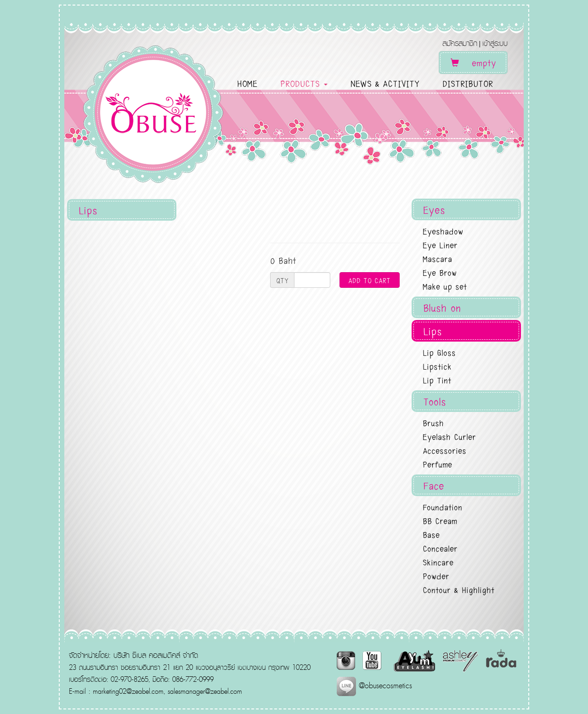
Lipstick (437, 366)
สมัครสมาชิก (460, 43)
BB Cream (440, 520)
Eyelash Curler (449, 436)
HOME (247, 83)
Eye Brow (440, 272)
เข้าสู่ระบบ (495, 43)
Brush (433, 423)
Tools (435, 401)
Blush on (442, 307)
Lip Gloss (439, 352)
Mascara (437, 258)
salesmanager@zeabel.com (205, 691)
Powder (436, 576)
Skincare (438, 562)
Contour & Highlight (458, 589)
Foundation (442, 507)
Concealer (440, 548)
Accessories (444, 450)
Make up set (445, 286)
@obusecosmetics (374, 685)
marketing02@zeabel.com (128, 691)
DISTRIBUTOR (468, 83)
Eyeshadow (443, 231)
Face (434, 485)
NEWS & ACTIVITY (385, 83)
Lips (433, 331)
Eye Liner (440, 245)
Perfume (437, 464)
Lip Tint (437, 380)
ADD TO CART (369, 280)
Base (431, 534)
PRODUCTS (304, 83)
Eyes (434, 209)
